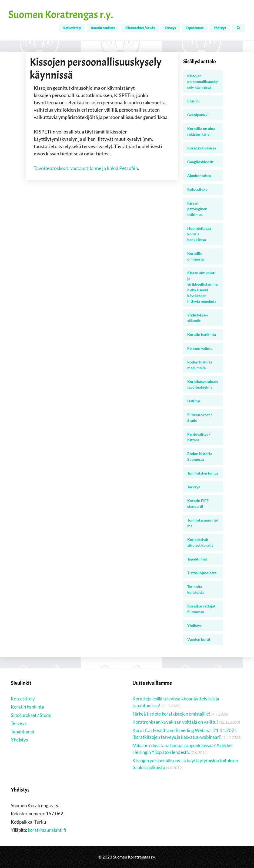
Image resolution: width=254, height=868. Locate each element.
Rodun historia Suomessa (200, 456)
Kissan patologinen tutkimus (197, 209)
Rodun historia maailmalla (200, 365)
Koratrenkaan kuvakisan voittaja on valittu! (175, 722)
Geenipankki (198, 115)
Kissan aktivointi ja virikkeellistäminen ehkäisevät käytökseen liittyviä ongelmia (202, 287)
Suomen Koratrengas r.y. (61, 15)
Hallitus (194, 401)
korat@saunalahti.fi (47, 830)
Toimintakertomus (203, 473)
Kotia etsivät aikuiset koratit (200, 542)
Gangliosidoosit (200, 162)
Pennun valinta (200, 348)
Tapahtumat (195, 28)
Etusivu (193, 101)
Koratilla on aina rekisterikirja (201, 131)
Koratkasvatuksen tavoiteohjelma (203, 384)
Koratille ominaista (195, 256)
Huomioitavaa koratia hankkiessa (199, 234)
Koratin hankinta (103, 28)
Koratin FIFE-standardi (199, 503)
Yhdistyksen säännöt (198, 318)
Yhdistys (220, 28)
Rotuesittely (72, 28)
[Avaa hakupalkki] (238, 28)
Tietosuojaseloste (202, 573)
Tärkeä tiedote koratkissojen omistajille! (171, 714)
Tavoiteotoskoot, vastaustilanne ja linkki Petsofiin (86, 168)
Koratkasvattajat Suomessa (201, 609)
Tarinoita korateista (196, 589)
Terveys (170, 28)
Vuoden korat (199, 639)
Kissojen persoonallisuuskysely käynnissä (203, 81)
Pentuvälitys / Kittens (199, 437)
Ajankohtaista (199, 176)
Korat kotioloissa (202, 148)
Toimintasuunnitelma (203, 523)
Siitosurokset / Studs (140, 28)
